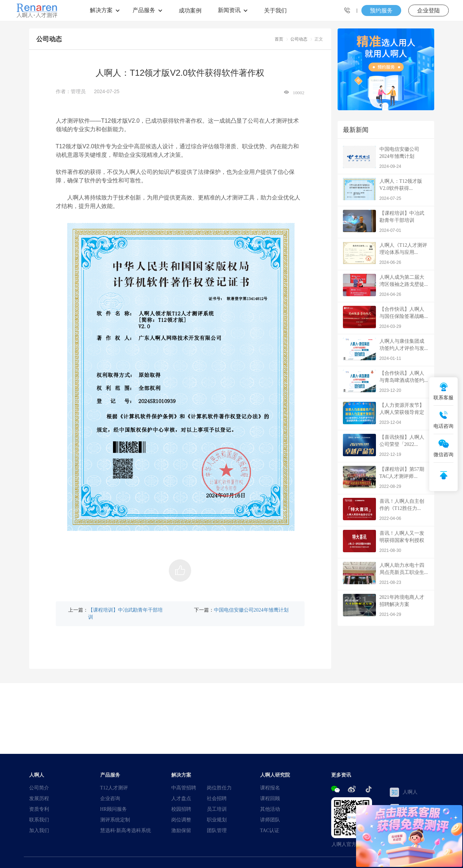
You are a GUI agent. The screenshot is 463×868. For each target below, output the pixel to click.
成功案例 (190, 10)
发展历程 (39, 798)
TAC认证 (270, 830)
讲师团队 (270, 820)
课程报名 (270, 788)
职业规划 (217, 820)
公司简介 (39, 788)
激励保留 (181, 830)
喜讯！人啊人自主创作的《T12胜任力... (386, 510)
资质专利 (39, 809)
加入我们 (39, 830)
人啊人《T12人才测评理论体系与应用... (386, 254)
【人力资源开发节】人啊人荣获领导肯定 (386, 414)
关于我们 (275, 10)
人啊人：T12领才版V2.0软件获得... (386, 190)
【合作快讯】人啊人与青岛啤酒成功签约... (386, 382)
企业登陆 (429, 10)
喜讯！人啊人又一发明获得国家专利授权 (386, 542)
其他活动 (270, 809)
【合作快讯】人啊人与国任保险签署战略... (386, 318)
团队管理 (217, 830)
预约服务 (381, 10)
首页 (279, 39)
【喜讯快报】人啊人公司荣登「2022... (386, 446)
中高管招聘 (184, 788)
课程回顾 (270, 798)
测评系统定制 (115, 820)
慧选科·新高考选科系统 (126, 830)
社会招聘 (217, 798)
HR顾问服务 (114, 809)
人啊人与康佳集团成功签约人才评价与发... (386, 350)
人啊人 (404, 792)
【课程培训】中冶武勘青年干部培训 (125, 613)
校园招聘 (181, 809)
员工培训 (217, 809)
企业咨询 (110, 798)
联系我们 (39, 820)
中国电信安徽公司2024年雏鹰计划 (251, 610)
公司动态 (299, 39)
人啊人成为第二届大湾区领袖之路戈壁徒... (386, 286)
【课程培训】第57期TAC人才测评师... (386, 478)
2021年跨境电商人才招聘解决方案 (386, 606)
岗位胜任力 (219, 788)
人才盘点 (181, 798)
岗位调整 (181, 820)
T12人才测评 (114, 788)
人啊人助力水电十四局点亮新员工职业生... (386, 574)
